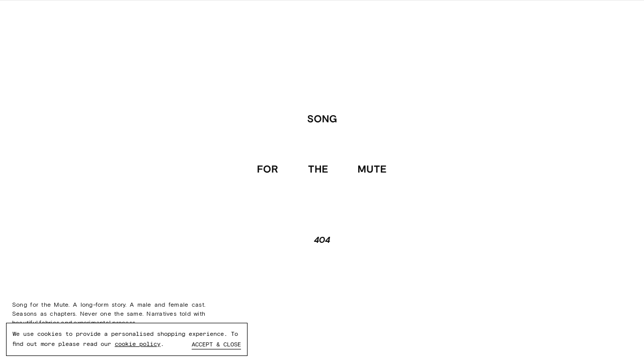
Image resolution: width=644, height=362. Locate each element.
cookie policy (138, 344)
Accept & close (216, 344)
